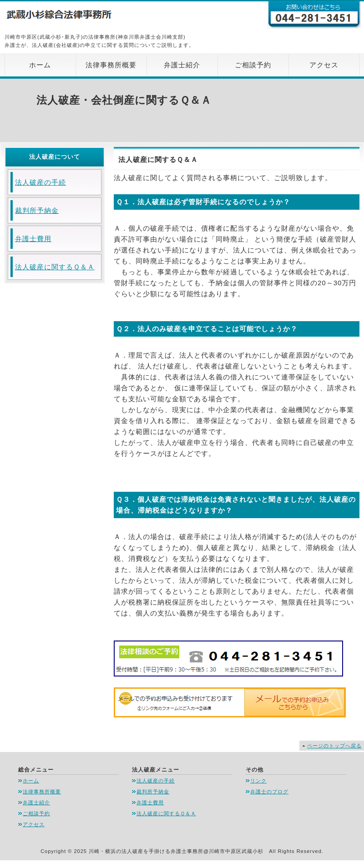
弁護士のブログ (269, 792)
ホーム (40, 65)
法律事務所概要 (111, 65)
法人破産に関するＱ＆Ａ (55, 267)
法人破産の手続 (40, 182)
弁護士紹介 (182, 65)
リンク (258, 781)
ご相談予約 (253, 65)
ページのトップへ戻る (334, 746)
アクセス (324, 65)
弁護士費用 (33, 239)
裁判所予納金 (37, 210)
